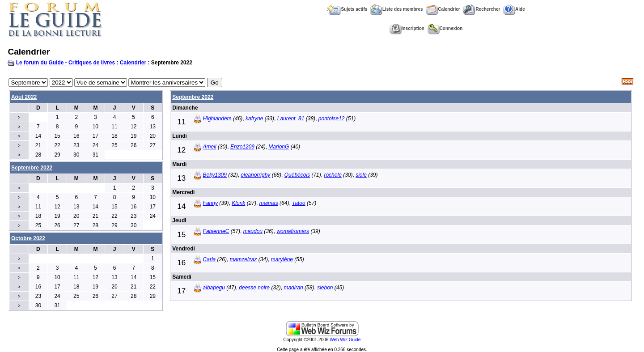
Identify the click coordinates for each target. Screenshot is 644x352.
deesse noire (254, 288)
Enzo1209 (242, 147)
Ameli (210, 147)
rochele (333, 175)
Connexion (445, 28)
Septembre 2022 (193, 97)
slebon (325, 288)
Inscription (407, 28)
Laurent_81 (291, 119)
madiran (293, 288)
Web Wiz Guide (345, 340)
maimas (269, 203)
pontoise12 (332, 119)
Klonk (238, 203)
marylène (282, 259)
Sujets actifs (347, 9)
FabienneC (216, 231)
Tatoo (299, 203)
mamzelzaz (244, 259)
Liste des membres (397, 9)
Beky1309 (215, 175)
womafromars (293, 231)
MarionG (279, 147)
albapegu (214, 288)
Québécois (297, 175)
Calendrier (443, 9)
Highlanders (217, 119)
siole (361, 175)
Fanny (210, 203)
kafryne (254, 119)
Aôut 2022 (24, 97)
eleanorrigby (255, 175)
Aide (514, 9)
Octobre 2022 (28, 238)
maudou (253, 231)
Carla (210, 259)
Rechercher (481, 9)
